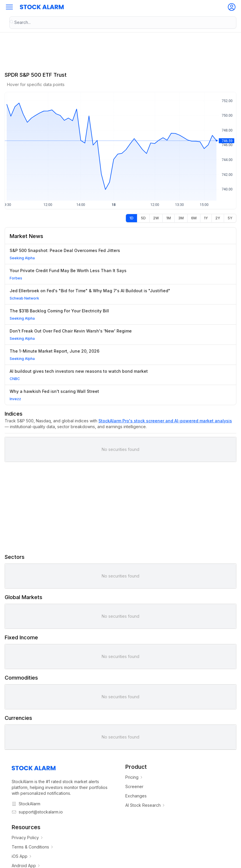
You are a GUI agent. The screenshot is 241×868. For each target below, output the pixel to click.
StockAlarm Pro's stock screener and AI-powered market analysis (165, 421)
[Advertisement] (120, 508)
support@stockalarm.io (41, 812)
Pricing (134, 777)
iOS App (22, 856)
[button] (9, 7)
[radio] (131, 218)
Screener (134, 786)
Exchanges (136, 796)
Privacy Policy (28, 838)
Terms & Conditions (33, 847)
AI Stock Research (145, 805)
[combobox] (123, 22)
